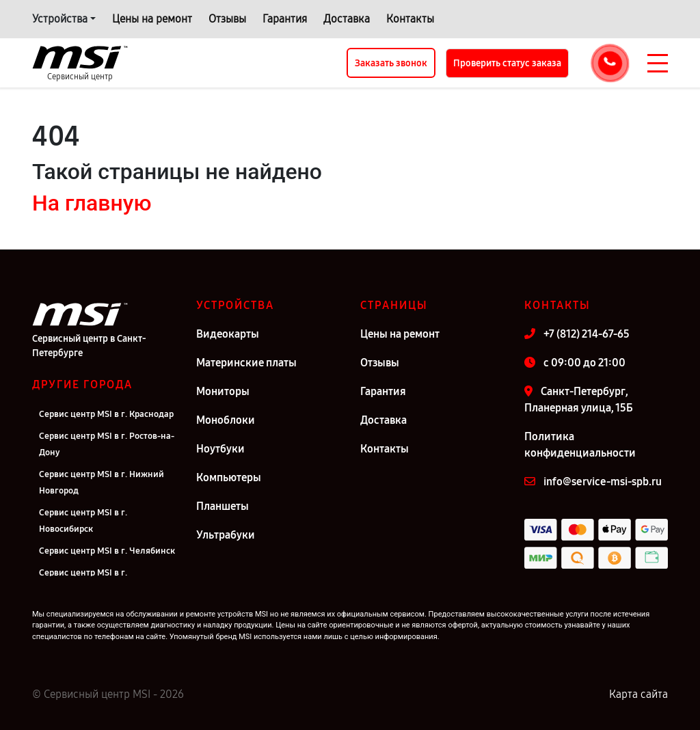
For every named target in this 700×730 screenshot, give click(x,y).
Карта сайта (638, 694)
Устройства (60, 19)
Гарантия (285, 19)
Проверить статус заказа (507, 63)
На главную (92, 203)
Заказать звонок (391, 63)
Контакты (410, 19)
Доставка (347, 19)
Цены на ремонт (152, 19)
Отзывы (227, 19)
